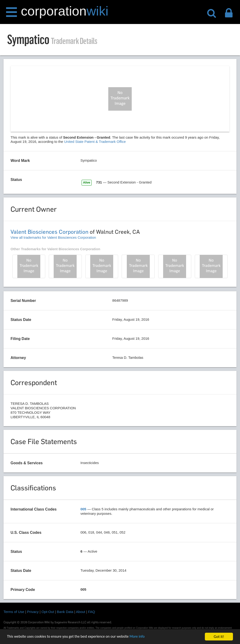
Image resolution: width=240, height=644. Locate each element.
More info (144, 637)
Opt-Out (48, 612)
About (81, 612)
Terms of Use (14, 612)
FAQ (92, 612)
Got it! (219, 637)
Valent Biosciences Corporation (49, 232)
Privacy (33, 612)
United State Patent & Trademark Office (95, 142)
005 (83, 509)
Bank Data (65, 612)
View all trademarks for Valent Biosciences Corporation (53, 237)
